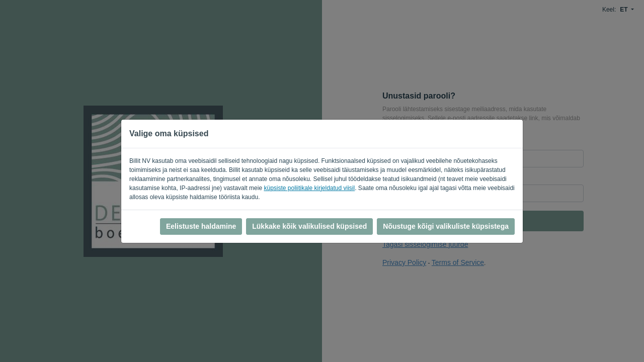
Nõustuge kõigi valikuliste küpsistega (446, 226)
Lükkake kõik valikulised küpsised (309, 226)
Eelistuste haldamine (201, 226)
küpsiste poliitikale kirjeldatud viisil (309, 188)
